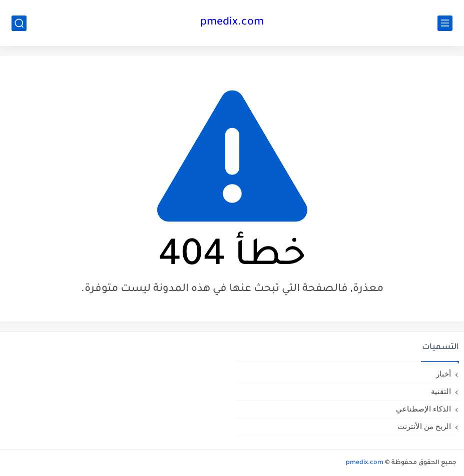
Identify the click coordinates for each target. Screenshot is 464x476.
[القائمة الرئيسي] (445, 23)
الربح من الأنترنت (424, 426)
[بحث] (19, 23)
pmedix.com (232, 23)
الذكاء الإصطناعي (423, 409)
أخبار (443, 374)
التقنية (441, 391)
